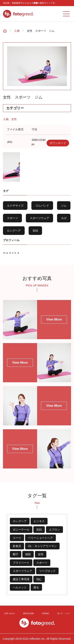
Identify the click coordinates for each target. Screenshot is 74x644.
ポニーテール (21, 530)
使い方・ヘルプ (63, 613)
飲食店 (17, 546)
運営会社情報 (29, 613)
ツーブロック (47, 571)
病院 (28, 554)
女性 (14, 119)
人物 (17, 31)
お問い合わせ (9, 613)
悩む (39, 579)
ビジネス (39, 521)
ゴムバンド (42, 206)
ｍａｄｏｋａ (11, 253)
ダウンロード (58, 143)
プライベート (21, 563)
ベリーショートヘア (40, 538)
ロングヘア (14, 231)
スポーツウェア (39, 218)
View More (54, 319)
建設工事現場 (21, 579)
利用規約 (45, 613)
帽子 (16, 554)
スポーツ (12, 218)
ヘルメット (20, 587)
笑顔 (35, 231)
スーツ (17, 538)
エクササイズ (15, 206)
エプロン (54, 530)
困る (36, 587)
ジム (64, 206)
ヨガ (64, 218)
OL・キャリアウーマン (42, 546)
